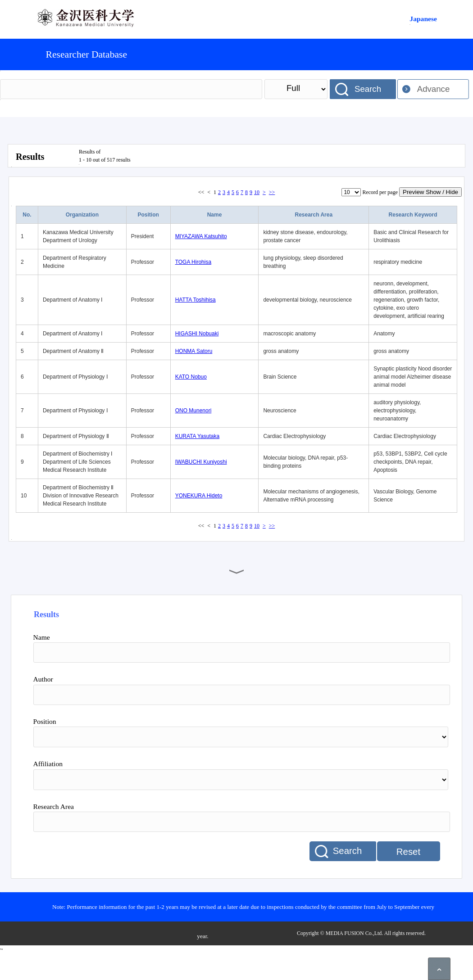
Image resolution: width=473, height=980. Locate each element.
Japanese (423, 19)
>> (272, 192)
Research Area (314, 215)
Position (148, 215)
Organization (82, 215)
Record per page (380, 192)
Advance (434, 89)
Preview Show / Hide (430, 192)
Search (368, 89)
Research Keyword (413, 215)
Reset (408, 852)
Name (215, 215)
